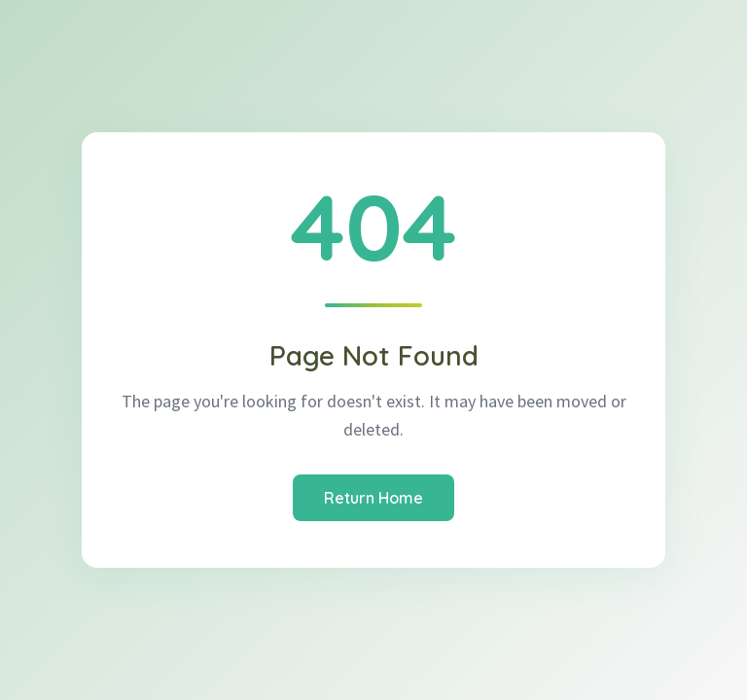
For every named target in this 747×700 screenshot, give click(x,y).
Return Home (373, 498)
